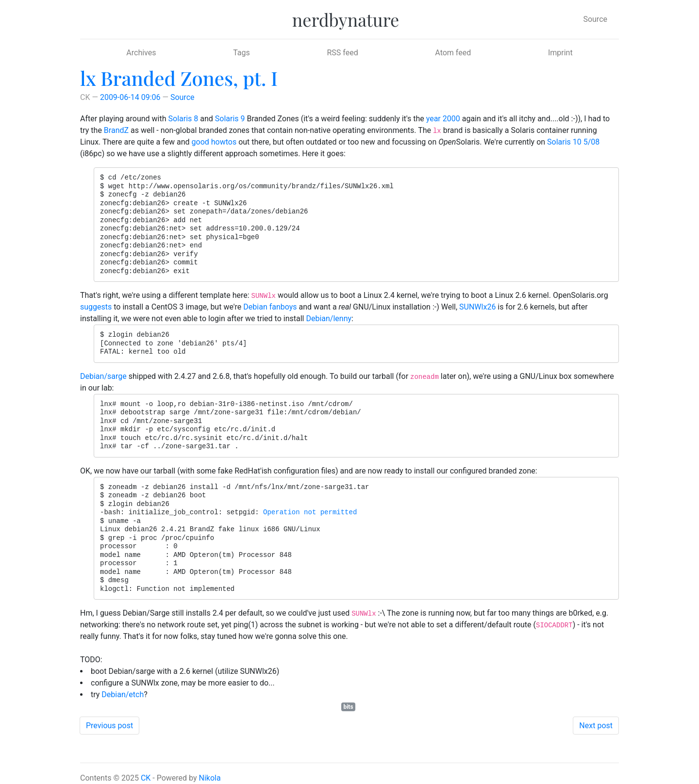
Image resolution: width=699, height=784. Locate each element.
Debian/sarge (103, 376)
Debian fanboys (270, 307)
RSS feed (342, 53)
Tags (241, 53)
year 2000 (443, 119)
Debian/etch (123, 694)
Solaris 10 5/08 (573, 142)
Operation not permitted (310, 512)
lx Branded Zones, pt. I (179, 78)
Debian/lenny (329, 318)
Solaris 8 (183, 119)
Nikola (210, 778)
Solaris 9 (230, 119)
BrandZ (116, 130)
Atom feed (453, 53)
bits (348, 707)
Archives (141, 53)
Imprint (560, 53)
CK (146, 778)
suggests (96, 307)
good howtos (214, 142)
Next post (596, 726)
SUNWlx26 (477, 307)
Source (595, 19)
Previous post (109, 726)
